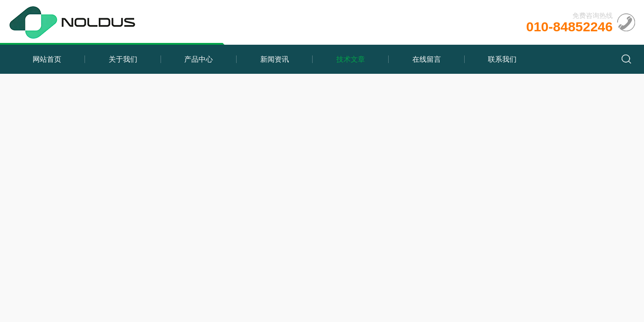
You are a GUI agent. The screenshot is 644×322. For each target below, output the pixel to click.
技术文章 (351, 59)
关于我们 (123, 59)
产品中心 (199, 59)
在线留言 (427, 59)
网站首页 (47, 59)
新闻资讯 (275, 59)
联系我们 (502, 59)
